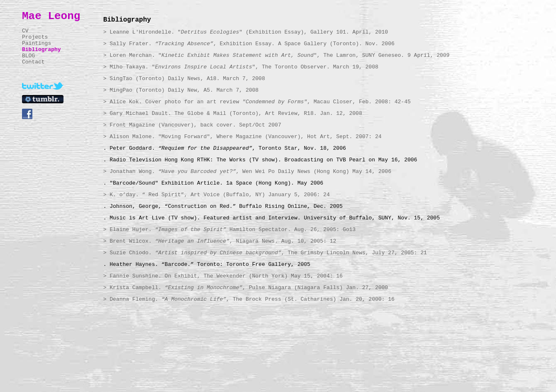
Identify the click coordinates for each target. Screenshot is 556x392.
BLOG (28, 56)
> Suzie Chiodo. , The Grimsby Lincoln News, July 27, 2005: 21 (265, 253)
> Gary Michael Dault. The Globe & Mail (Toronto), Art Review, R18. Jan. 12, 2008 (233, 113)
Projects (35, 37)
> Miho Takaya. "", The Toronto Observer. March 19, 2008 (241, 67)
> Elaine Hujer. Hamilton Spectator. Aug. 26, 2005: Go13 (230, 230)
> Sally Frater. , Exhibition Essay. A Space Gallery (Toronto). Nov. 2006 (249, 44)
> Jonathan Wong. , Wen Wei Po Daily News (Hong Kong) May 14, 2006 (247, 172)
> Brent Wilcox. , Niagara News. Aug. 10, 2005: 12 (220, 241)
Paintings (37, 43)
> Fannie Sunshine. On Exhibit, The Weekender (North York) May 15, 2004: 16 (223, 276)
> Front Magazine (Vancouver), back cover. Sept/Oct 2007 (192, 125)
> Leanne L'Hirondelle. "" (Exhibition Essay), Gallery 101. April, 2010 (246, 32)
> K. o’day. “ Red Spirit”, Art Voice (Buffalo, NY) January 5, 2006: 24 (217, 195)
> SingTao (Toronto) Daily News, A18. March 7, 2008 (184, 79)
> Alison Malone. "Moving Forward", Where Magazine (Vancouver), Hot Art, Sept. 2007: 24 (243, 137)
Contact (33, 62)
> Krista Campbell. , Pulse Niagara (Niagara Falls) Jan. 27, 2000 (246, 288)
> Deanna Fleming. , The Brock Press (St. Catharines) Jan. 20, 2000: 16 (249, 299)
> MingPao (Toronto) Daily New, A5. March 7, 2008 (181, 90)
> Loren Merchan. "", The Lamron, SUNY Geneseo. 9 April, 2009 (277, 55)
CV (25, 31)
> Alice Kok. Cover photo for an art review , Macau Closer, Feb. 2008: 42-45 (257, 102)
